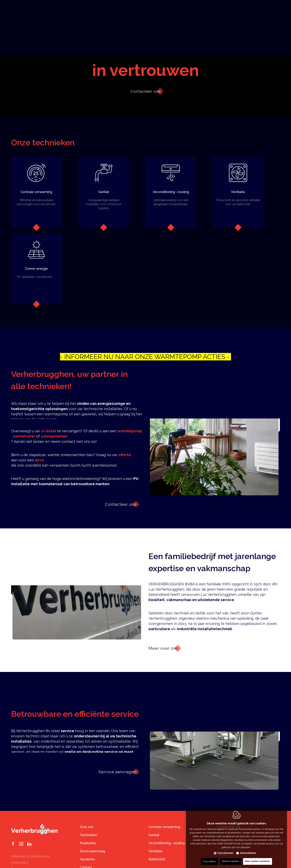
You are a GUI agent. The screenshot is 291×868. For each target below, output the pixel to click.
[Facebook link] (13, 844)
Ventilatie (156, 851)
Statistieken (248, 849)
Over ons (87, 827)
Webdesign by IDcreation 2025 (31, 856)
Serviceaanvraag (92, 851)
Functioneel (225, 849)
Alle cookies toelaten (258, 857)
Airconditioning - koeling (167, 843)
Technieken (89, 835)
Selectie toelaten (229, 857)
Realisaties (88, 843)
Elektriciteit (157, 859)
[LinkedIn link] (29, 844)
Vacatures (87, 859)
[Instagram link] (21, 844)
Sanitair (154, 835)
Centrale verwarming (164, 827)
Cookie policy (20, 863)
